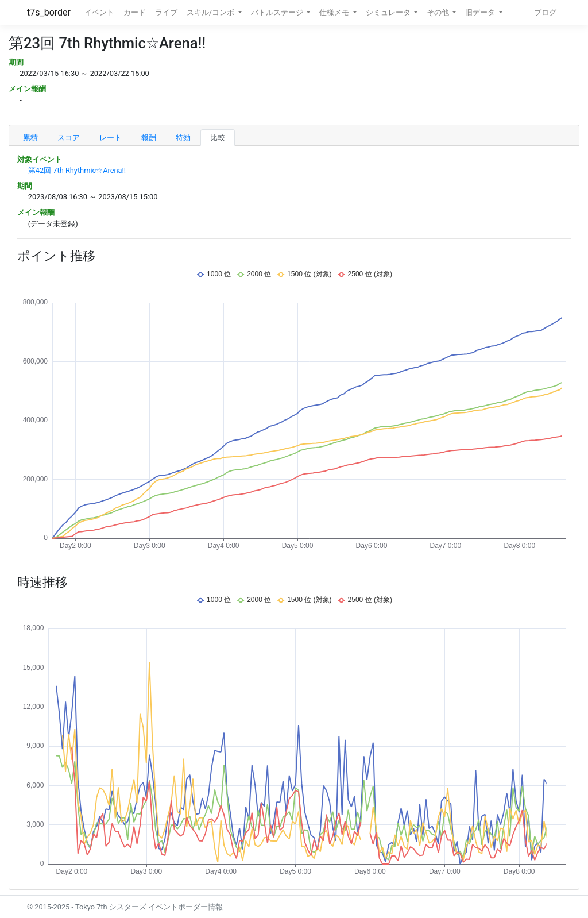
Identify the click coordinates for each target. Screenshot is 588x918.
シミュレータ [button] (389, 12)
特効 (183, 138)
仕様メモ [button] (335, 12)
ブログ (545, 12)
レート (111, 138)
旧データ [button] (481, 12)
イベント (99, 12)
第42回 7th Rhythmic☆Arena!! (77, 170)
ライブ (166, 12)
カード (135, 12)
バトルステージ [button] (278, 12)
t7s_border (49, 12)
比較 (218, 138)
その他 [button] (439, 12)
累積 (30, 138)
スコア (69, 138)
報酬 (149, 138)
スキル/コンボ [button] (211, 12)
